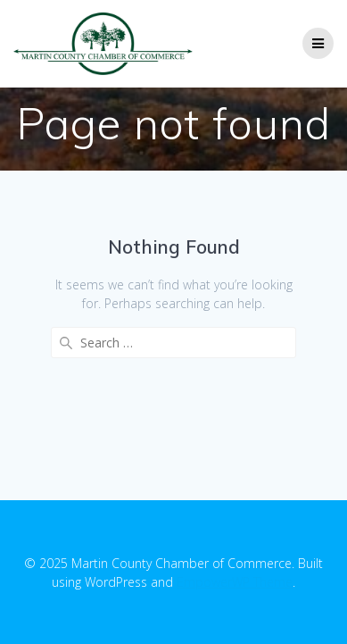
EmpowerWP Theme (235, 582)
